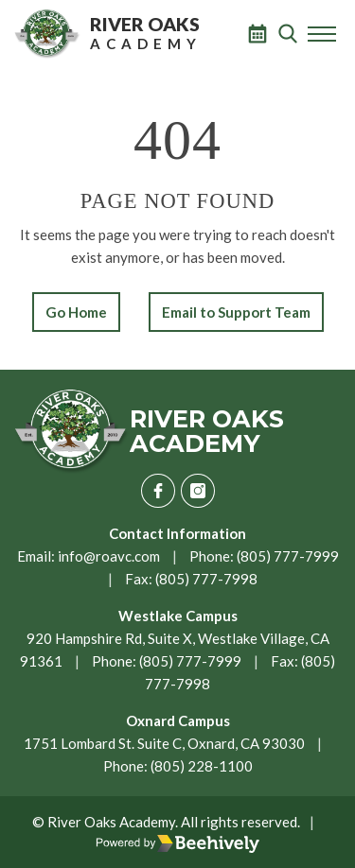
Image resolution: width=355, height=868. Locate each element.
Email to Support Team (236, 312)
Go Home (76, 312)
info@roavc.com (109, 556)
